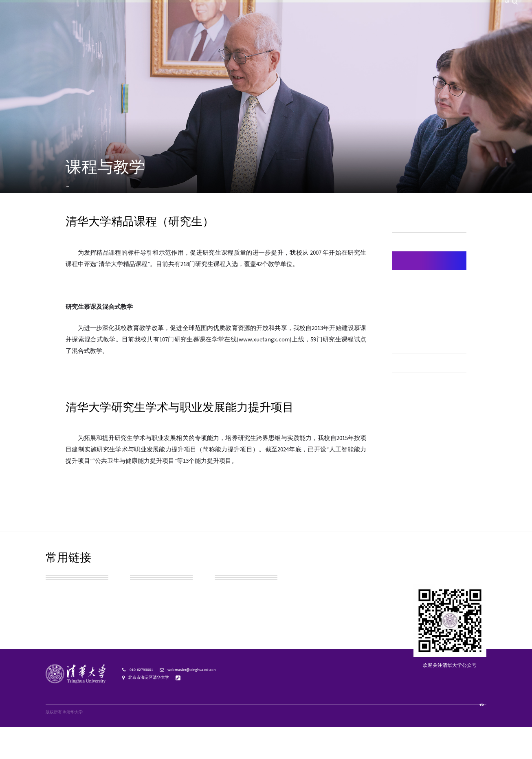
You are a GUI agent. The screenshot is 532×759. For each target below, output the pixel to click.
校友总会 (56, 648)
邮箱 (404, 10)
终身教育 (409, 414)
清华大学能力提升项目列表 (116, 512)
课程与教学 (153, 193)
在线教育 (409, 395)
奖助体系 (410, 373)
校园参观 (56, 614)
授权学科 (410, 349)
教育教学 (93, 193)
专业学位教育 (415, 313)
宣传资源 (225, 648)
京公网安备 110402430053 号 (150, 743)
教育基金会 (228, 631)
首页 (70, 193)
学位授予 (410, 361)
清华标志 (141, 648)
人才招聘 (375, 10)
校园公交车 (143, 614)
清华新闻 (162, 23)
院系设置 (245, 23)
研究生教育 (122, 193)
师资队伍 (409, 241)
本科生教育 (412, 260)
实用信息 (141, 631)
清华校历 (225, 614)
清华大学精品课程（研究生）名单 (125, 305)
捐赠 (358, 10)
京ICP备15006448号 (104, 743)
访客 (332, 10)
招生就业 (371, 23)
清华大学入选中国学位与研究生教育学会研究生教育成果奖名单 (165, 397)
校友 (345, 10)
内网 (391, 10)
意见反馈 (189, 709)
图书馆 (419, 10)
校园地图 (56, 631)
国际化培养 (412, 337)
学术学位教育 (415, 301)
